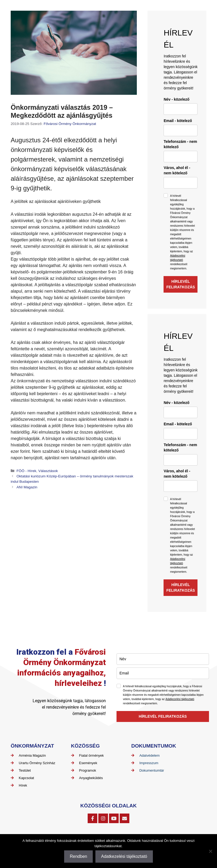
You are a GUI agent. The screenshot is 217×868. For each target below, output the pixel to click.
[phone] (181, 157)
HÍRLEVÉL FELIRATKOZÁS (181, 284)
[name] (181, 109)
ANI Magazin (27, 487)
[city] (181, 183)
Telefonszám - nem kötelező (180, 144)
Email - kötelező (178, 121)
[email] (181, 130)
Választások (48, 471)
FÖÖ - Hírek (26, 471)
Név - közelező (176, 99)
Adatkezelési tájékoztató (180, 699)
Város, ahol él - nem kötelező (177, 170)
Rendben (78, 856)
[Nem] (210, 851)
